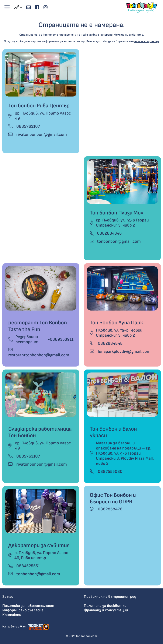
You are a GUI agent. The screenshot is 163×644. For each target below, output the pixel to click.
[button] (18, 8)
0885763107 (24, 126)
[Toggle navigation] (7, 8)
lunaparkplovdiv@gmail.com (120, 351)
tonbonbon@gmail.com (119, 241)
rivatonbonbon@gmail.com (38, 134)
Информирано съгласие (23, 610)
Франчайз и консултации (106, 610)
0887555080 (106, 472)
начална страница (147, 41)
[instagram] (45, 8)
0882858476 (106, 509)
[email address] (28, 8)
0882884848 (109, 233)
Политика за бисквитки (105, 606)
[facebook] (37, 8)
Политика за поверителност (28, 606)
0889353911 (62, 339)
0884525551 (24, 566)
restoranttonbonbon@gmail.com (39, 353)
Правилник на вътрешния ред (110, 597)
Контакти (12, 615)
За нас (8, 597)
